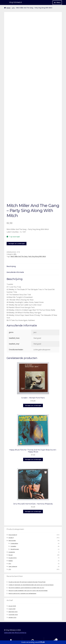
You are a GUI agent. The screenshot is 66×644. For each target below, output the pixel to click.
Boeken (11, 561)
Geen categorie (13, 566)
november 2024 (13, 615)
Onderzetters (14, 543)
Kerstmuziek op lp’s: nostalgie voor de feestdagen (22, 593)
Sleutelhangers (15, 549)
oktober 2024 (12, 617)
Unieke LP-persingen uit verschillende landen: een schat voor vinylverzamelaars (31, 585)
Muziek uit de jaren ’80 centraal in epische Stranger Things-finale (27, 582)
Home (8, 8)
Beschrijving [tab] (11, 266)
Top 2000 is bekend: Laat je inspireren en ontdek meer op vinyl (26, 588)
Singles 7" (11, 538)
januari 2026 (12, 606)
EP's (10, 564)
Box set (11, 555)
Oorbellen (13, 546)
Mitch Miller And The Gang (19, 256)
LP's (13, 8)
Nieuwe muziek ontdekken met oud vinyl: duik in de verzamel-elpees (28, 591)
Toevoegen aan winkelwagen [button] (33, 405)
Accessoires (12, 552)
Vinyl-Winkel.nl (15, 2)
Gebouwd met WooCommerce (15, 633)
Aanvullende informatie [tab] (15, 272)
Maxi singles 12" (13, 535)
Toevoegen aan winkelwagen (17, 244)
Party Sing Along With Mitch (37, 256)
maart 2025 (12, 609)
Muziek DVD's (12, 558)
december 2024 (13, 612)
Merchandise (12, 541)
